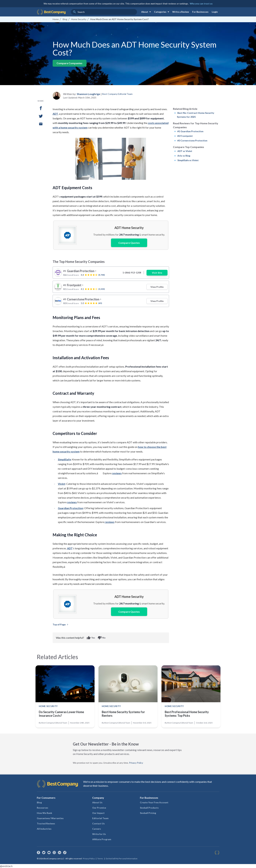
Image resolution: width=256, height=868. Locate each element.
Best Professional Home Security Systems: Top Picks (187, 714)
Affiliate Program (102, 839)
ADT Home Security (129, 228)
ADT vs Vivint (185, 151)
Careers (97, 829)
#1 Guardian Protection (190, 131)
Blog (39, 802)
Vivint (61, 484)
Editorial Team (100, 818)
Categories (162, 12)
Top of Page (61, 625)
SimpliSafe (64, 459)
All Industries (44, 829)
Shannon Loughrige (88, 94)
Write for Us (99, 834)
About (147, 12)
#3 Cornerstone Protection (192, 140)
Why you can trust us (201, 4)
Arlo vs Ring (184, 156)
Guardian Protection (70, 508)
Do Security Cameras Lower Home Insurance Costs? (61, 714)
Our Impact (98, 813)
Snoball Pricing (148, 813)
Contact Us (98, 823)
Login (215, 12)
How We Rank (44, 813)
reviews (117, 473)
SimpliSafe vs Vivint (188, 160)
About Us (97, 802)
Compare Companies (69, 63)
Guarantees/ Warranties (50, 818)
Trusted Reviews (46, 823)
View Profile (157, 287)
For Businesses (200, 12)
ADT (55, 114)
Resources (43, 808)
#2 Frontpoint (185, 136)
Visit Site (157, 273)
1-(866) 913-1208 (132, 273)
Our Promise (99, 808)
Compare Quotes (129, 243)
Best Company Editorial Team (117, 94)
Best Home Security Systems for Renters (123, 714)
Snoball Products (149, 808)
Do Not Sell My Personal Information (122, 859)
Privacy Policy (136, 763)
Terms (100, 859)
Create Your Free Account (154, 802)
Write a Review (181, 12)
